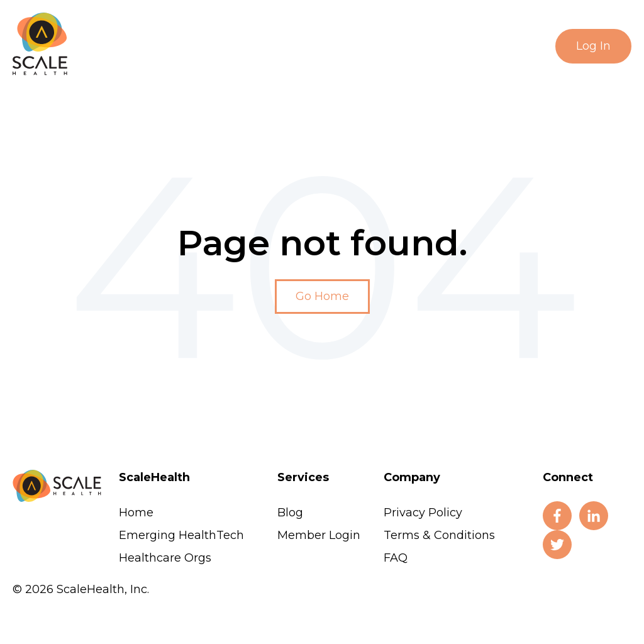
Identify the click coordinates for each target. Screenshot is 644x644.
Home (136, 513)
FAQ (396, 558)
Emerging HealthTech (181, 535)
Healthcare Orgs (165, 558)
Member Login (319, 535)
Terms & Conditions (439, 535)
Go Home (322, 296)
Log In (593, 46)
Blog (290, 513)
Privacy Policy (423, 513)
